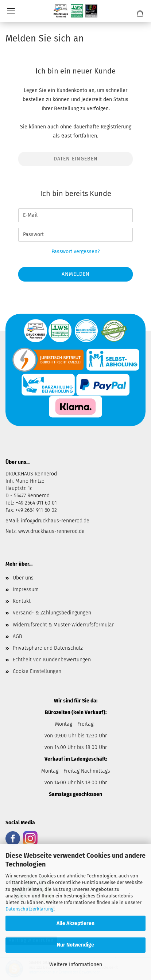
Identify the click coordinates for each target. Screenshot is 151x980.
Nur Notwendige (75, 945)
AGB (17, 636)
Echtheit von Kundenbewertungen (52, 660)
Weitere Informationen (76, 965)
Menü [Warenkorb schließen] (11, 11)
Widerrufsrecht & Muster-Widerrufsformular (63, 625)
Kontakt (22, 601)
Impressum (26, 589)
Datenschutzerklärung (30, 909)
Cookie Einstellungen (37, 671)
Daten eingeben (76, 159)
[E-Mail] (75, 215)
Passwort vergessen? (75, 252)
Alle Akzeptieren (75, 923)
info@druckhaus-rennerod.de (54, 521)
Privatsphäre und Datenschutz (48, 648)
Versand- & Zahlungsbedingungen (52, 613)
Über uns (23, 578)
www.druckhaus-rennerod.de (51, 531)
